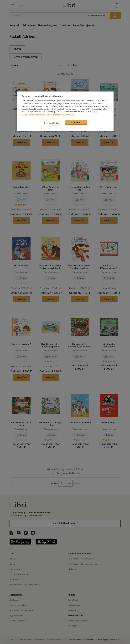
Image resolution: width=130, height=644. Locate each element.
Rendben (76, 122)
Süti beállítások (52, 123)
